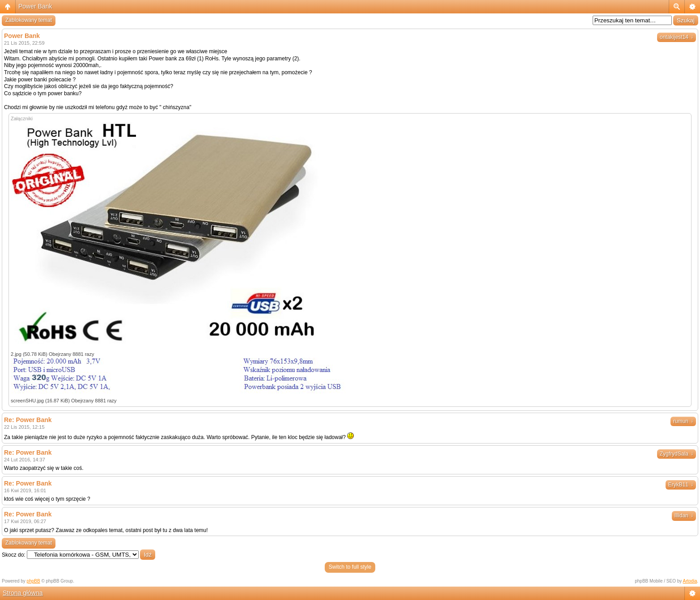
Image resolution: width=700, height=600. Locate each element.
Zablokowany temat (29, 20)
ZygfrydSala (677, 454)
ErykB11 (681, 485)
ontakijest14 (677, 37)
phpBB (34, 581)
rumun (683, 421)
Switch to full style (350, 567)
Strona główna (23, 593)
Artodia (690, 581)
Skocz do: (14, 555)
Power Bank (35, 6)
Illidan (684, 515)
